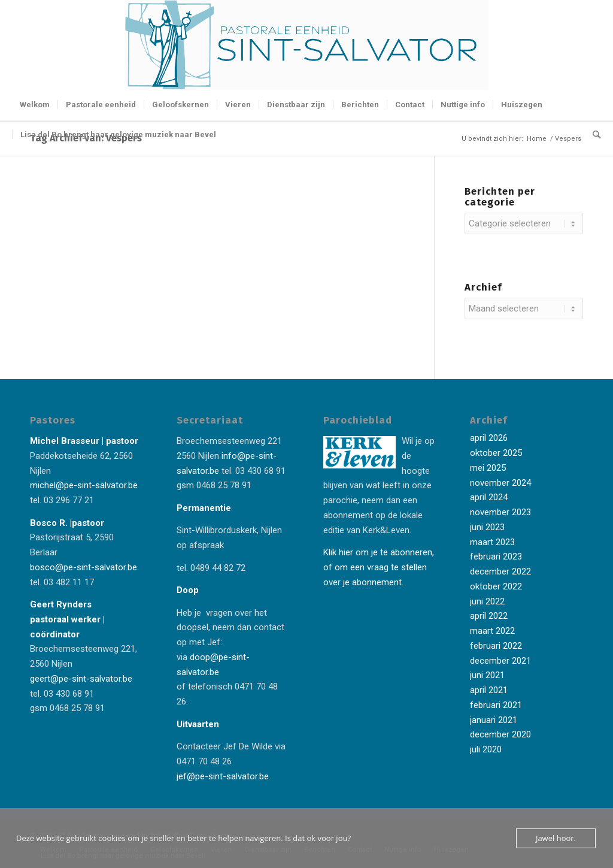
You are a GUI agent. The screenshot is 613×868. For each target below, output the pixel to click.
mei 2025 (488, 468)
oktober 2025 (496, 453)
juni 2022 (487, 601)
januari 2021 (494, 720)
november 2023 (500, 512)
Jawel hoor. (556, 838)
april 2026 (489, 438)
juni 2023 (487, 527)
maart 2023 (492, 542)
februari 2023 (496, 557)
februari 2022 (496, 646)
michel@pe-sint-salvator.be (84, 485)
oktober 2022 (496, 586)
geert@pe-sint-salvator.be (81, 679)
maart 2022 (492, 631)
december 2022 (500, 571)
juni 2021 (487, 675)
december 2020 (500, 734)
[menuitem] (35, 105)
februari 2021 (496, 705)
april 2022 (489, 616)
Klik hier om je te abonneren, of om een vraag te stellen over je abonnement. (379, 567)
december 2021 (500, 661)
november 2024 (500, 483)
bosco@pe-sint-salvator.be (84, 567)
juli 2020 (486, 749)
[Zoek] (593, 135)
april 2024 (489, 497)
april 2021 (489, 690)
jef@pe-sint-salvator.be (223, 776)
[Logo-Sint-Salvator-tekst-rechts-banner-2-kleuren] (306, 45)
